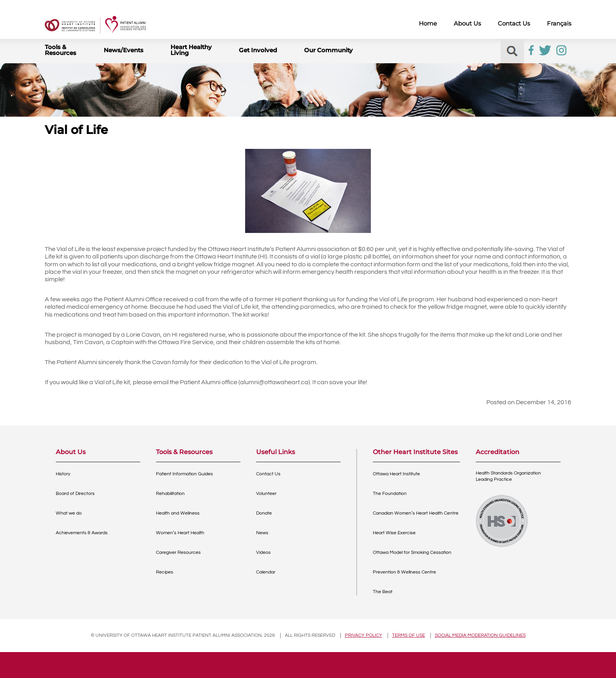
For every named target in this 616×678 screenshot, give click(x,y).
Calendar (266, 572)
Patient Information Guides (184, 474)
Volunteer (266, 494)
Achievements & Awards (82, 533)
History (63, 474)
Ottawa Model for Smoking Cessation (412, 552)
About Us (467, 23)
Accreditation (498, 452)
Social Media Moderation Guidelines (480, 635)
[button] (512, 51)
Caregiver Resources (178, 552)
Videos (263, 552)
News (262, 533)
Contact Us (514, 23)
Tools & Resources (60, 50)
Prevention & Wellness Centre (404, 572)
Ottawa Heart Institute (396, 474)
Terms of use (409, 635)
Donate (264, 513)
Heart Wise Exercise (394, 533)
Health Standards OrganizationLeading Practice (508, 476)
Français (559, 23)
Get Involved (258, 50)
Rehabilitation (170, 494)
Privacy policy (364, 635)
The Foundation (390, 494)
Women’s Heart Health (180, 533)
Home (428, 23)
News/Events (124, 50)
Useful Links (276, 452)
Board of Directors (75, 494)
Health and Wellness (178, 513)
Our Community (328, 50)
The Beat (383, 592)
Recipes (165, 572)
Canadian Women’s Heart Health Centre (416, 513)
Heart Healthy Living (191, 50)
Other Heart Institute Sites (415, 452)
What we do (69, 513)
